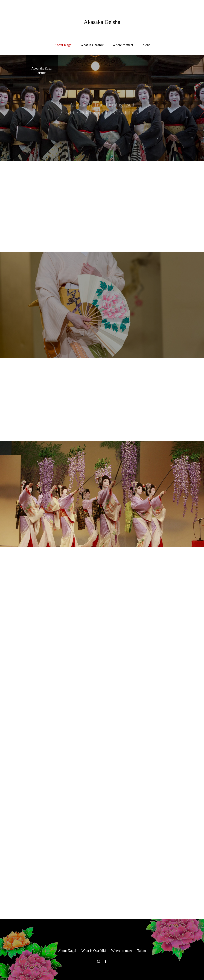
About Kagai (63, 45)
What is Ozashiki (92, 45)
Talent (145, 45)
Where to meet (123, 45)
